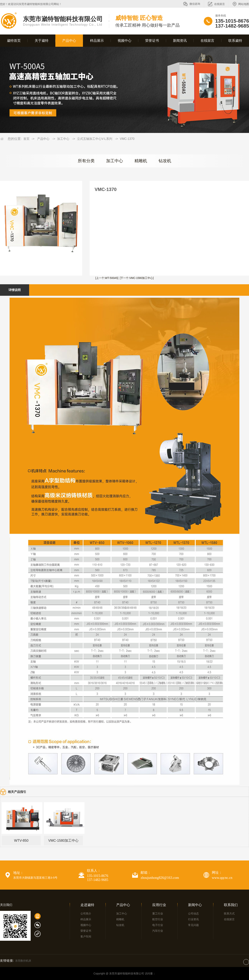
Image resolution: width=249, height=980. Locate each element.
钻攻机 (165, 161)
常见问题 (193, 925)
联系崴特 (235, 41)
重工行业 (158, 914)
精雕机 (141, 161)
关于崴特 (42, 41)
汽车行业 (158, 931)
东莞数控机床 (23, 961)
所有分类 (86, 161)
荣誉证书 (152, 41)
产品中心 (69, 41)
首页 (26, 139)
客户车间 (86, 937)
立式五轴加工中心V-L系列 (95, 139)
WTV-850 (21, 841)
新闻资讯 (180, 41)
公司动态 (193, 914)
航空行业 (158, 919)
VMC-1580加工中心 (63, 841)
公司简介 (86, 914)
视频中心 (124, 41)
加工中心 (63, 139)
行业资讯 (193, 919)
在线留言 (220, 4)
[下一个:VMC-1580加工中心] (137, 278)
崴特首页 (14, 41)
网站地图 (244, 4)
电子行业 (158, 925)
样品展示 (97, 41)
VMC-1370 (127, 139)
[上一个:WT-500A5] (107, 278)
